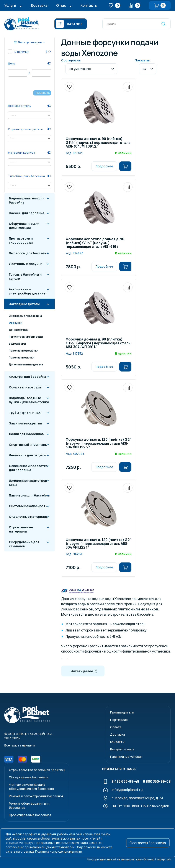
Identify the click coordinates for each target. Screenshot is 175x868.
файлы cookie (16, 838)
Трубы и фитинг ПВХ (25, 413)
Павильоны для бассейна (29, 495)
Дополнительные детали (26, 364)
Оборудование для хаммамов (24, 544)
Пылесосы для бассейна (29, 253)
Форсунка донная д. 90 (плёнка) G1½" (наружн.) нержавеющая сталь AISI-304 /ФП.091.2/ (98, 143)
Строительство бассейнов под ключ (37, 770)
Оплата (116, 727)
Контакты (89, 5)
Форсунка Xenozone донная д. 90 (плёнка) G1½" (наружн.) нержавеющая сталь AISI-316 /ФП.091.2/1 (95, 243)
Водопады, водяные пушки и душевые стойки (29, 400)
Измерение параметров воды (28, 483)
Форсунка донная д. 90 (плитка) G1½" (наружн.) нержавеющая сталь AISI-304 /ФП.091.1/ (98, 343)
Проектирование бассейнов (30, 815)
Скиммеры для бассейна (25, 316)
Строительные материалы (21, 529)
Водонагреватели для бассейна (27, 200)
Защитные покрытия (25, 423)
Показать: (142, 60)
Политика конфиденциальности (59, 851)
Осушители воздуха (25, 387)
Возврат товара (122, 749)
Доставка (39, 5)
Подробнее (104, 166)
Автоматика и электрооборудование (27, 291)
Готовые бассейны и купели (25, 276)
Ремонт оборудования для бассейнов (29, 806)
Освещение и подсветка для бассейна (28, 468)
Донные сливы (18, 330)
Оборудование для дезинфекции (24, 226)
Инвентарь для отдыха (27, 455)
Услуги (10, 5)
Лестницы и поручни (26, 264)
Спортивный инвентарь (28, 445)
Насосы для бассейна (27, 213)
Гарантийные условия (126, 757)
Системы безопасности (28, 506)
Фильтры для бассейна (28, 377)
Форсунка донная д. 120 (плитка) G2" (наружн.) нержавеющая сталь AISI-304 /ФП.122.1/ (99, 544)
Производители (122, 712)
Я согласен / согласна (148, 843)
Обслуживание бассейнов (29, 777)
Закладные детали (24, 304)
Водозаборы (17, 344)
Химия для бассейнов (26, 434)
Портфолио (119, 720)
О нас (61, 5)
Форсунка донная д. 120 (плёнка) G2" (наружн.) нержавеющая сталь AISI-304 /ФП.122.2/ (99, 444)
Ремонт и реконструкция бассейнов (36, 796)
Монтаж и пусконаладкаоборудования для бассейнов (31, 787)
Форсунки (15, 323)
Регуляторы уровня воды (26, 337)
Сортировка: (71, 60)
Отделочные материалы (29, 517)
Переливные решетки (23, 351)
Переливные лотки (21, 358)
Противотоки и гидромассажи (21, 240)
